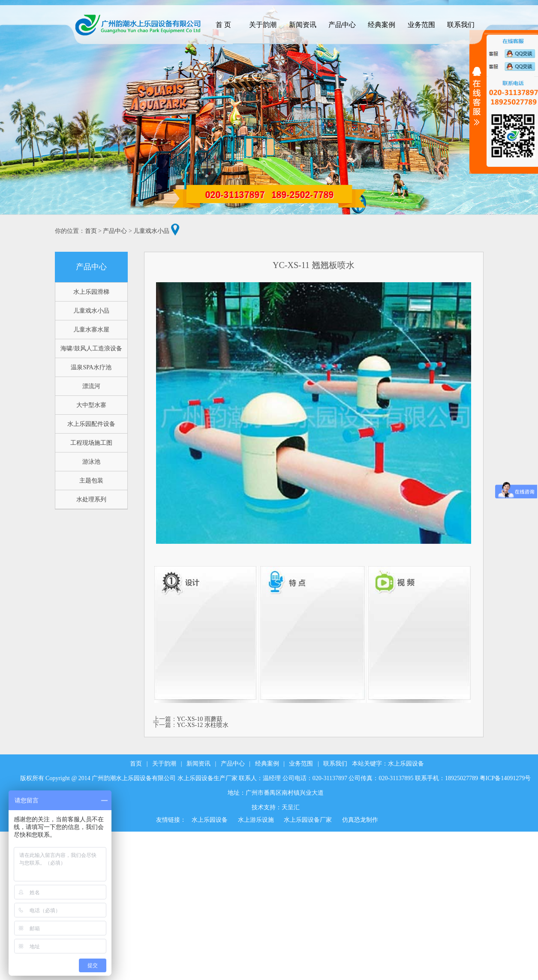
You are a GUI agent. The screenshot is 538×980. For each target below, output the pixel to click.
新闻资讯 (198, 764)
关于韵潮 (164, 764)
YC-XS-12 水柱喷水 (203, 725)
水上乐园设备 (406, 764)
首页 (91, 231)
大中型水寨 (91, 405)
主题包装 (91, 481)
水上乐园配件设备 (91, 424)
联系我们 (335, 764)
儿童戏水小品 (151, 231)
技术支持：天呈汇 (276, 807)
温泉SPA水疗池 (91, 367)
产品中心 (115, 231)
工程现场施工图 (91, 443)
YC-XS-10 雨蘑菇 (200, 719)
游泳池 (91, 462)
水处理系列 (91, 499)
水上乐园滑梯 (91, 292)
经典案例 (267, 764)
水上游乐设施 (256, 820)
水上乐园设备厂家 (308, 820)
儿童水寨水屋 (91, 330)
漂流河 (91, 386)
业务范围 (301, 764)
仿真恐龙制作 (360, 820)
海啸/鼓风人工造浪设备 (91, 348)
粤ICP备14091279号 (505, 778)
